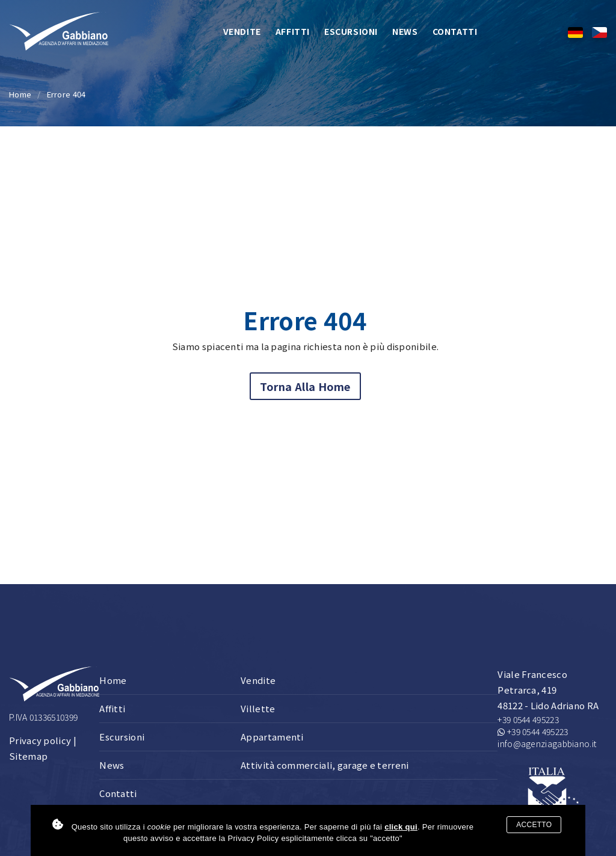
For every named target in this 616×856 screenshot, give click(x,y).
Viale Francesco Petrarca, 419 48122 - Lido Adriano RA (548, 690)
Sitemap (28, 756)
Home (20, 94)
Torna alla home (305, 386)
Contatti (455, 31)
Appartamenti (272, 737)
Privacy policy (40, 740)
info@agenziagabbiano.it (547, 744)
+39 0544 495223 (528, 719)
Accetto (534, 825)
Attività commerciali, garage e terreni (325, 765)
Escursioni (351, 31)
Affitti (293, 31)
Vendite (242, 31)
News (405, 31)
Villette (258, 708)
